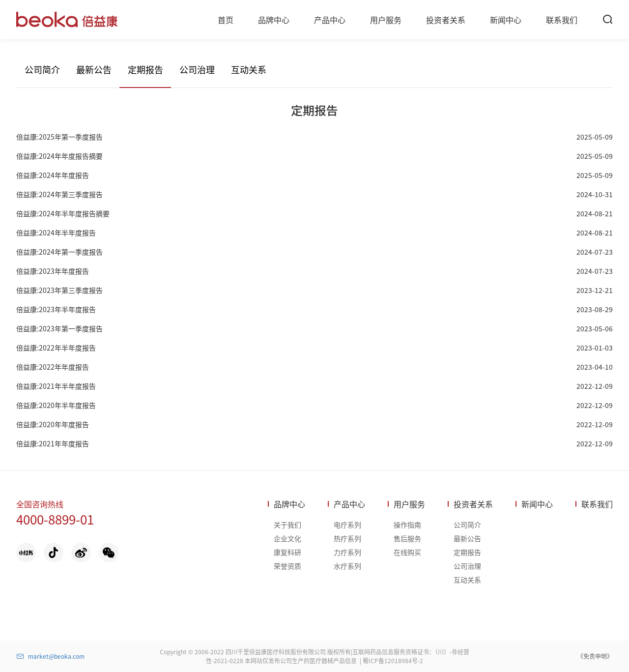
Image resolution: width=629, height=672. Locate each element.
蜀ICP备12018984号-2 (393, 660)
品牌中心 (289, 504)
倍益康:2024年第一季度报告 (59, 252)
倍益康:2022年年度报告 (53, 367)
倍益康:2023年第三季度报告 (59, 290)
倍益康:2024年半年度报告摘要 (63, 213)
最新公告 (94, 69)
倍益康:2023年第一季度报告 (59, 328)
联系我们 (597, 504)
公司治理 (197, 69)
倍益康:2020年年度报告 (53, 424)
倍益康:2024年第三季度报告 (59, 194)
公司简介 (42, 69)
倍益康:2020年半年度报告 (56, 405)
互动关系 (249, 69)
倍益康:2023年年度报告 (53, 271)
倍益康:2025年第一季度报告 (59, 137)
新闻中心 (537, 504)
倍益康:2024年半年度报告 (56, 233)
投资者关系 (473, 504)
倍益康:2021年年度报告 (53, 443)
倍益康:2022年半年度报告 (56, 348)
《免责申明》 (595, 656)
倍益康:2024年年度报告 (53, 175)
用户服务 (409, 504)
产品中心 (349, 504)
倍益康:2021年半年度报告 (56, 386)
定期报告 (145, 69)
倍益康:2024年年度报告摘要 (59, 156)
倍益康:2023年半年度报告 (56, 309)
